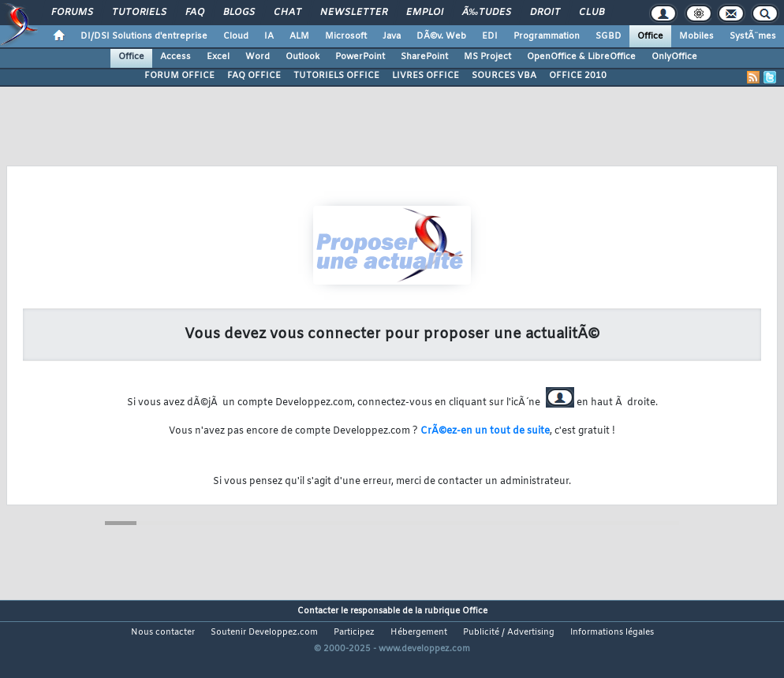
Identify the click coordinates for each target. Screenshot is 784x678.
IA (269, 36)
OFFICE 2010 (578, 76)
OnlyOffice (674, 57)
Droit (545, 13)
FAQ (195, 13)
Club (592, 13)
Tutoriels (139, 13)
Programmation (547, 36)
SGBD (609, 36)
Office (650, 36)
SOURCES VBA (504, 76)
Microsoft (346, 36)
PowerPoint (360, 57)
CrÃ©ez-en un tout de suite (485, 431)
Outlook (302, 57)
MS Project (487, 57)
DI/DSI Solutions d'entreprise (144, 36)
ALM (299, 36)
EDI (490, 36)
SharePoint (424, 57)
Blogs (239, 13)
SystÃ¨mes (753, 36)
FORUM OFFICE (179, 76)
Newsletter (354, 13)
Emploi (425, 13)
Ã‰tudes (487, 13)
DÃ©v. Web (441, 36)
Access (175, 57)
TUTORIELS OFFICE (336, 76)
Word (258, 57)
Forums (72, 13)
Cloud (236, 36)
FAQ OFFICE (254, 76)
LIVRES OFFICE (426, 76)
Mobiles (696, 36)
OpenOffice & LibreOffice (581, 57)
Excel (218, 57)
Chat (287, 13)
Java (392, 36)
